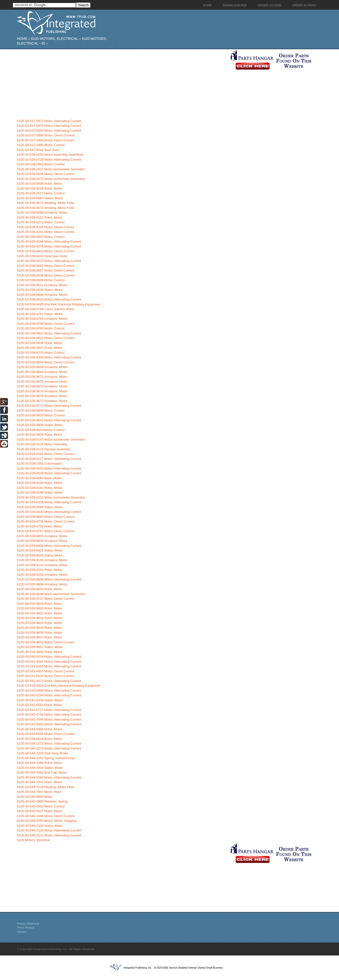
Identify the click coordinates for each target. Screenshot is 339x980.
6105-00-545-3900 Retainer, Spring (42, 801)
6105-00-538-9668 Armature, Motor (42, 367)
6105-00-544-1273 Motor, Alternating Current (49, 748)
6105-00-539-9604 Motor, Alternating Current (49, 579)
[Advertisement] (122, 84)
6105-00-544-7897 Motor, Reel (39, 792)
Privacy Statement (28, 924)
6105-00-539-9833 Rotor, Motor (39, 623)
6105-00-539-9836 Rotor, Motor (39, 633)
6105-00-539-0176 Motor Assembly (42, 444)
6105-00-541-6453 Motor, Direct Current (45, 671)
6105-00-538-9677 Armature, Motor (42, 401)
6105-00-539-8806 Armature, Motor (42, 541)
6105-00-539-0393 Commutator (39, 464)
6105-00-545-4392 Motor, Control (41, 806)
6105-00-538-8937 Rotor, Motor (39, 348)
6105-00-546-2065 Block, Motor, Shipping (47, 821)
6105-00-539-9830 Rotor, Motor (39, 608)
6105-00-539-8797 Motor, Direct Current (45, 531)
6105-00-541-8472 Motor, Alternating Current (49, 681)
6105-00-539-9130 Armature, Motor (42, 560)
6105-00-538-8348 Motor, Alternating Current (49, 241)
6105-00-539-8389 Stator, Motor (40, 507)
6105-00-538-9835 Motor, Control (41, 415)
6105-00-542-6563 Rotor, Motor (39, 705)
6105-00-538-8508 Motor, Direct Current (45, 275)
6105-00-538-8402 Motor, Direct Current (45, 251)
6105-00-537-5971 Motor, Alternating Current (49, 121)
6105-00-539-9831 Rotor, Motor (39, 613)
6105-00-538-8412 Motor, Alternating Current (49, 261)
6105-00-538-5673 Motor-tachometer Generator (51, 179)
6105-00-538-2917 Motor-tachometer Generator (51, 169)
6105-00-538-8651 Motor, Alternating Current (49, 299)
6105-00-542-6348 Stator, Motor (40, 700)
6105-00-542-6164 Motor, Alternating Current (49, 695)
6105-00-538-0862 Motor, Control (41, 164)
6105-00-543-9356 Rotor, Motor (39, 729)
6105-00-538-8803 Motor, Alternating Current (49, 333)
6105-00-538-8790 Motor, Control (41, 328)
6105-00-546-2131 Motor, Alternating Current (49, 835)
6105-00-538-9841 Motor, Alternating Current (49, 420)
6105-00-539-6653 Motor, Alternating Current (49, 468)
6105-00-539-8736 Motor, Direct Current (45, 521)
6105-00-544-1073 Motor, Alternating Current (49, 743)
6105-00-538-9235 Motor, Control (41, 353)
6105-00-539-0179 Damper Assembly (44, 449)
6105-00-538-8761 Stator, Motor (40, 314)
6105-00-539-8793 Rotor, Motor (39, 526)
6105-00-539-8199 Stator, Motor (40, 492)
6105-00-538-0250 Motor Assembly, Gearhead (50, 155)
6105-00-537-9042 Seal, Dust (38, 150)
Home (22, 39)
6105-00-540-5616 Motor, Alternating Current (49, 657)
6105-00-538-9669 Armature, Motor (42, 372)
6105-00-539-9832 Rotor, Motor (39, 618)
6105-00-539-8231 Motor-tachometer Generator (51, 497)
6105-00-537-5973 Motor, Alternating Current (49, 126)
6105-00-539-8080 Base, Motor (39, 478)
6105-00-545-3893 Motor (35, 797)
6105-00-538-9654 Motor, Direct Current (45, 362)
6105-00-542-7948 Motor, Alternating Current (49, 719)
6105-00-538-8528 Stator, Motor (40, 290)
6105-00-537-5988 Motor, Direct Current (45, 135)
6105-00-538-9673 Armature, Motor (42, 386)
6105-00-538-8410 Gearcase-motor (42, 256)
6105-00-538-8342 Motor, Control (41, 237)
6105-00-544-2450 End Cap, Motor (42, 772)
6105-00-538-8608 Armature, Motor (42, 295)
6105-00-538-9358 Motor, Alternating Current (49, 357)
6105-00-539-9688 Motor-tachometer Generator (51, 594)
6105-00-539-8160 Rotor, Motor (39, 483)
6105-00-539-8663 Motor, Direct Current (45, 517)
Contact (22, 932)
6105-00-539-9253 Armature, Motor (42, 575)
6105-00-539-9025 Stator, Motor (40, 555)
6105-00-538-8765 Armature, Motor (42, 319)
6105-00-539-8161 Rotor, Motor (39, 488)
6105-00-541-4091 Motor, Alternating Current (49, 662)
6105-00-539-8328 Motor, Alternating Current (49, 502)
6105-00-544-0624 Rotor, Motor (39, 739)
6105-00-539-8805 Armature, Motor (42, 536)
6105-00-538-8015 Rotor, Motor (39, 188)
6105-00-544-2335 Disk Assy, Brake (42, 753)
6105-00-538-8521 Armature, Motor (42, 285)
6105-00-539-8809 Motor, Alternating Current (49, 546)
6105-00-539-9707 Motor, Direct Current (45, 599)
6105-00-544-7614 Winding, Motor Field (45, 787)
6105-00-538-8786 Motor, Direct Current (45, 324)
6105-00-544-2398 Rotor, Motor (39, 763)
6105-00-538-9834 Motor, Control (41, 411)
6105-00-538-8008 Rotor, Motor (39, 184)
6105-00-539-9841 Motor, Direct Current (45, 642)
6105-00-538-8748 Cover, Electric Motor (45, 309)
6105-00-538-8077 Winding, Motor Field (45, 208)
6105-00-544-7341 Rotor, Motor (39, 782)
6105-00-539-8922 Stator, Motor (40, 550)
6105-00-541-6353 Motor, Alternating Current (49, 666)
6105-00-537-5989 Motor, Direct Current (45, 140)
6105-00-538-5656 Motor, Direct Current (45, 174)
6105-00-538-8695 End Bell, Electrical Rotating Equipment (59, 304)
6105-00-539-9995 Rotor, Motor (39, 652)
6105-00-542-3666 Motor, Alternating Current (49, 691)
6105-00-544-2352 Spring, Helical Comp (46, 758)
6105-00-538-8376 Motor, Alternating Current (49, 246)
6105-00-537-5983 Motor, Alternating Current (49, 131)
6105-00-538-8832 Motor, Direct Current (45, 338)
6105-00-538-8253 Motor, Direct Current (45, 227)
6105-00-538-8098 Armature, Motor (42, 213)
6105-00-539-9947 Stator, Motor (40, 647)
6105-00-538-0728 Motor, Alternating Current (49, 160)
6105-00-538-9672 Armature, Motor (42, 382)
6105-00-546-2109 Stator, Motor (40, 826)
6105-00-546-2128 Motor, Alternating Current (49, 830)
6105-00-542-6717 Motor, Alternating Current (49, 710)
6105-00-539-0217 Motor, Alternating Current (49, 459)
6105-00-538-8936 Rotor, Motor (39, 343)
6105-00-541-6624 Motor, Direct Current (45, 676)
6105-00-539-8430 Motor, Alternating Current (49, 512)
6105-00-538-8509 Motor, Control (41, 280)
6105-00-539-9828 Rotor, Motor (39, 604)
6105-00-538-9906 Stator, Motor (40, 425)
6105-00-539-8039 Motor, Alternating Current (49, 473)
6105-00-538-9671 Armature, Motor (42, 377)
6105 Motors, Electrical (55, 39)
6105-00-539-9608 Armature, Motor (42, 584)
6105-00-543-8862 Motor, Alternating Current (49, 724)
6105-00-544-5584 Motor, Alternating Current (49, 777)
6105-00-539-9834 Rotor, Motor (39, 628)
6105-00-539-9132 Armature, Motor (42, 565)
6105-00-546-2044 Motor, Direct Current (45, 816)
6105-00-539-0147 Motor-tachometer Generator (51, 440)
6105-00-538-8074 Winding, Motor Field (45, 203)
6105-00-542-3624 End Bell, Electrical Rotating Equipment (59, 686)
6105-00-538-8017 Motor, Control (41, 193)
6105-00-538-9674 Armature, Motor (42, 391)
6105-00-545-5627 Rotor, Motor (39, 811)
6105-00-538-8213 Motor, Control (41, 222)
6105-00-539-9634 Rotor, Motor (39, 589)
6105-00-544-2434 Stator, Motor (40, 768)
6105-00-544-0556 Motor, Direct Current (45, 734)
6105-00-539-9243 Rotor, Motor (39, 570)
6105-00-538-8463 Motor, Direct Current (45, 266)
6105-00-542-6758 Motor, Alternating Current (49, 715)
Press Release (26, 928)
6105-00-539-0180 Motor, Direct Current (45, 454)
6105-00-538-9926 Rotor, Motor (39, 435)
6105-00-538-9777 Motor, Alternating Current (49, 406)
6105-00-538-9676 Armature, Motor (42, 396)
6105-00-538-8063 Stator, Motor (40, 198)
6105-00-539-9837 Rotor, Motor (39, 637)
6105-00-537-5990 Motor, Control (41, 145)
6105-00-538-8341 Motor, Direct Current (45, 232)
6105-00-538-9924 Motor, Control (41, 430)
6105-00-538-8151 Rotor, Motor (39, 217)
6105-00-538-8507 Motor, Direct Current (45, 270)
